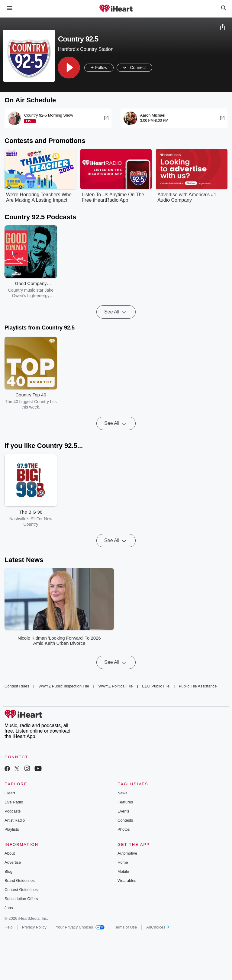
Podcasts (13, 811)
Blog (8, 871)
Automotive (127, 853)
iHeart (10, 793)
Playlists (12, 829)
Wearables (127, 881)
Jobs (9, 908)
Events (124, 811)
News (122, 793)
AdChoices (158, 927)
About (10, 853)
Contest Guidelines (21, 890)
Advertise (13, 862)
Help (9, 927)
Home (123, 862)
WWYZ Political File (115, 686)
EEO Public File (156, 686)
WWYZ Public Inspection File (64, 686)
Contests (125, 820)
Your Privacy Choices (80, 927)
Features (125, 802)
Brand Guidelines (20, 881)
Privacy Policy (34, 927)
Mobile (123, 871)
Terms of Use (126, 927)
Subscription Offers (21, 899)
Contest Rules (17, 686)
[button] (69, 68)
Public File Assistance (198, 686)
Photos (124, 829)
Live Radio (14, 802)
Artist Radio (15, 820)
